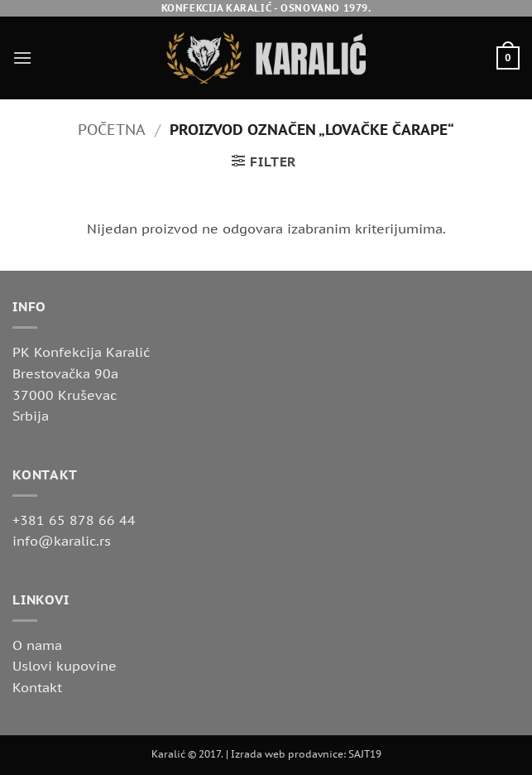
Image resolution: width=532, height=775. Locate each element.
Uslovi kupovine (65, 666)
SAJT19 (365, 754)
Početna (112, 129)
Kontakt (37, 687)
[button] (22, 58)
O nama (37, 645)
